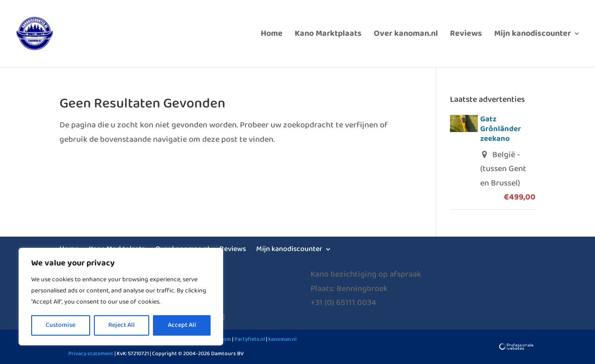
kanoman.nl (282, 339)
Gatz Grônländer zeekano (501, 129)
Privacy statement (91, 354)
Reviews (466, 36)
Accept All (182, 325)
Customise (60, 325)
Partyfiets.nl (249, 339)
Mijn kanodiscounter (532, 36)
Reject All (122, 325)
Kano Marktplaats (328, 36)
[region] (121, 297)
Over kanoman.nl (406, 36)
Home (272, 36)
